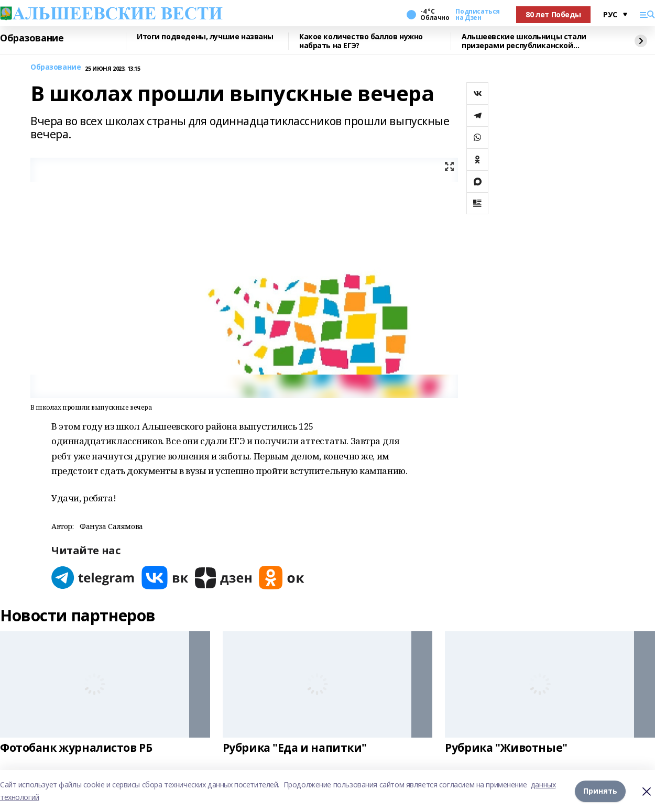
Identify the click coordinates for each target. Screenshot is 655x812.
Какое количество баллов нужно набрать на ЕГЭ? (361, 41)
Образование (32, 38)
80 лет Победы (553, 14)
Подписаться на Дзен (477, 15)
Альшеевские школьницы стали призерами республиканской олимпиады (524, 41)
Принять (600, 791)
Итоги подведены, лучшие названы (205, 37)
